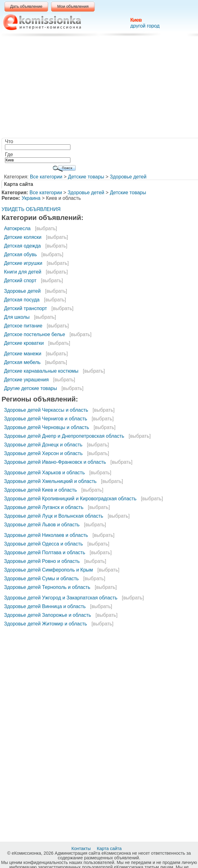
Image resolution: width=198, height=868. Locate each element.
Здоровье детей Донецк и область (43, 445)
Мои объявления (73, 6)
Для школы (17, 317)
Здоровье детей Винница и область (45, 606)
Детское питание (23, 326)
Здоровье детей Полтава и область (45, 552)
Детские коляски (23, 237)
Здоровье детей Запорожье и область (48, 615)
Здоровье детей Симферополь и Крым (48, 570)
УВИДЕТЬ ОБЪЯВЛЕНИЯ (31, 209)
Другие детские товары (30, 388)
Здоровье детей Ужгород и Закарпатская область (61, 598)
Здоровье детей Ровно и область (42, 561)
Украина (31, 198)
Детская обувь (20, 254)
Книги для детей (23, 272)
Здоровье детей (128, 177)
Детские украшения (26, 380)
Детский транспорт (25, 308)
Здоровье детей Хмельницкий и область (50, 481)
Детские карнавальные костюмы (41, 371)
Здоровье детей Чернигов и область (46, 419)
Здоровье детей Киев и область (40, 490)
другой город (145, 26)
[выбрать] (46, 228)
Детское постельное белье (35, 334)
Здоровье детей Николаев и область (46, 535)
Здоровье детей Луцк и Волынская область (54, 516)
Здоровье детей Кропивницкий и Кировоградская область (70, 499)
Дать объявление (26, 6)
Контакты (82, 848)
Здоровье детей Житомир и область (46, 624)
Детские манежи (23, 354)
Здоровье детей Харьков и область (44, 473)
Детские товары (86, 177)
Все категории (46, 177)
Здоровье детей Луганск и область (44, 507)
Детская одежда (22, 246)
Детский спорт (20, 281)
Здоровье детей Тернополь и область (47, 587)
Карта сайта (110, 848)
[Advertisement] (101, 88)
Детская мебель (22, 362)
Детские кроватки (24, 343)
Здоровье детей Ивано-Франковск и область (55, 462)
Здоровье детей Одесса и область (43, 544)
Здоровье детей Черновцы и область (46, 427)
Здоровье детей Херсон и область (43, 453)
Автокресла (17, 228)
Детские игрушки (23, 263)
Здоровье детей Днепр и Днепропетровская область (64, 436)
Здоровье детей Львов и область (42, 525)
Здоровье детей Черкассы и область (46, 410)
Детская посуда (22, 300)
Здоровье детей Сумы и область (41, 579)
